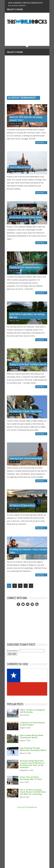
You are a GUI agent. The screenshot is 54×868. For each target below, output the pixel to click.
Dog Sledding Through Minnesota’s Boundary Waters (33, 749)
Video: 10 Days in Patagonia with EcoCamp (32, 711)
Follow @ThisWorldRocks (27, 807)
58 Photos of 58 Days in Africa (22, 506)
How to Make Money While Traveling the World (32, 736)
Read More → (41, 143)
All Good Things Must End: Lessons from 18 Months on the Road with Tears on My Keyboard (32, 764)
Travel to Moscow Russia (20, 167)
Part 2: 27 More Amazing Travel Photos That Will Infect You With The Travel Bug (33, 792)
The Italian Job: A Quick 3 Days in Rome (26, 411)
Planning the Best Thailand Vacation (25, 267)
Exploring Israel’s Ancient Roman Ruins (26, 458)
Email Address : (13, 651)
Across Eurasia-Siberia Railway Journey (26, 217)
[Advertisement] (27, 75)
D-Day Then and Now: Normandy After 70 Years (31, 778)
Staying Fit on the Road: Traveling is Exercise (28, 364)
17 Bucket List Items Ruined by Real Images (32, 724)
